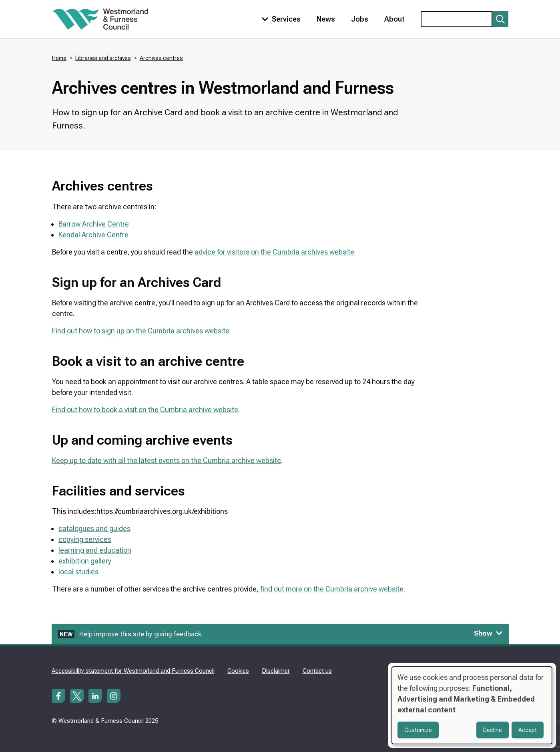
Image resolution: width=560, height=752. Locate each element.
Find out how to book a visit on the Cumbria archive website (145, 410)
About (394, 19)
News (326, 19)
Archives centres (161, 58)
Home (59, 58)
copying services (85, 539)
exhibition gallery (85, 561)
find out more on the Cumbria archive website (332, 589)
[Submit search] (500, 19)
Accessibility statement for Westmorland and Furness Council (133, 671)
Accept (528, 730)
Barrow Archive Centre (94, 224)
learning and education (95, 550)
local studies (78, 572)
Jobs (360, 19)
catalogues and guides (94, 528)
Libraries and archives (103, 58)
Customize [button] (418, 730)
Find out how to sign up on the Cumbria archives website (141, 331)
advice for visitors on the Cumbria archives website (274, 252)
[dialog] (472, 705)
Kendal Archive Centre (93, 235)
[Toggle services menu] (279, 19)
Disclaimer (276, 671)
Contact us (317, 671)
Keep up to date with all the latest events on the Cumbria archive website (167, 460)
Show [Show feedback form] (488, 633)
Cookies (238, 671)
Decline (493, 730)
